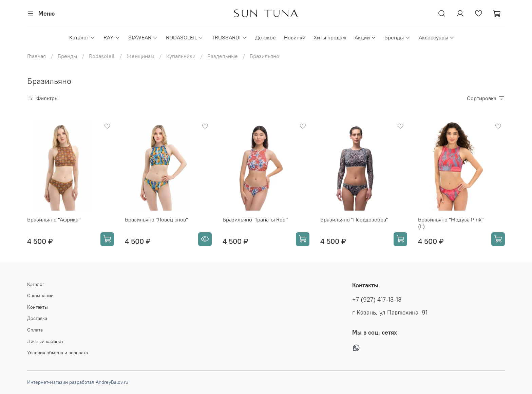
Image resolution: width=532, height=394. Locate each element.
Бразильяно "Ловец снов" (156, 219)
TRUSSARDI (229, 37)
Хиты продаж (330, 37)
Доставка (37, 318)
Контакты (37, 307)
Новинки (295, 37)
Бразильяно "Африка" (54, 219)
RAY (112, 37)
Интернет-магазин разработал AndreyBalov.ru (78, 382)
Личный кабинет (45, 341)
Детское (265, 37)
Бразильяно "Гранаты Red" (255, 219)
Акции (365, 37)
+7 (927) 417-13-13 (377, 300)
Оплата (35, 330)
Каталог (82, 37)
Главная (36, 56)
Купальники (181, 56)
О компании (40, 295)
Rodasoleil (102, 56)
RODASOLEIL (185, 37)
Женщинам (140, 56)
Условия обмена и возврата (58, 353)
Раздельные (223, 56)
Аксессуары (437, 37)
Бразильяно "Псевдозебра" (354, 219)
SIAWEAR (143, 37)
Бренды (397, 37)
